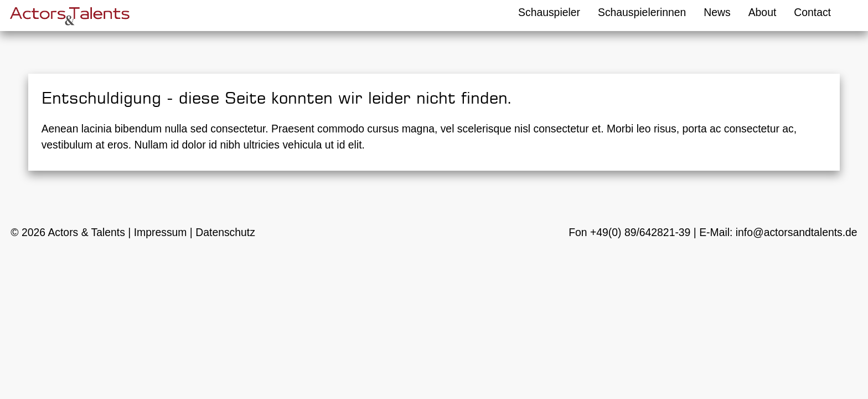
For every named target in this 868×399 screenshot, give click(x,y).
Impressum (161, 232)
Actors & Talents (86, 232)
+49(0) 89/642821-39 (640, 232)
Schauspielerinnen (642, 12)
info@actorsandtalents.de (797, 232)
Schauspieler (549, 12)
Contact (812, 12)
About (763, 12)
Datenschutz (225, 232)
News (717, 12)
